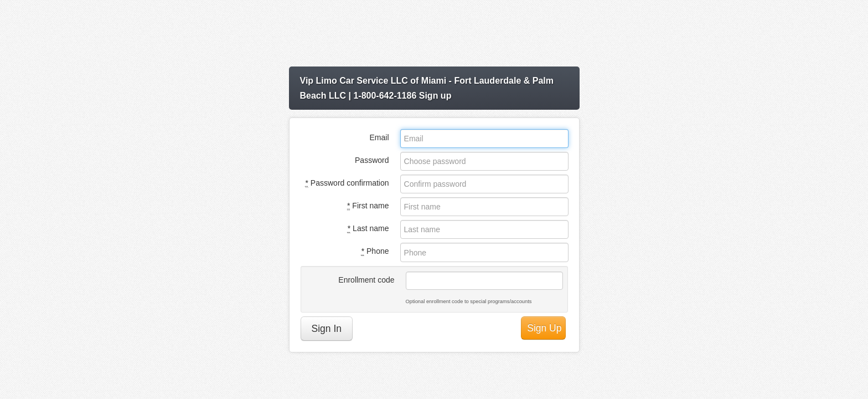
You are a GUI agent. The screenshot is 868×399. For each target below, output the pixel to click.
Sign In (327, 329)
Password (372, 160)
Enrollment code (366, 280)
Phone (375, 251)
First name (368, 206)
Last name (368, 229)
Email (379, 137)
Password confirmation (347, 183)
